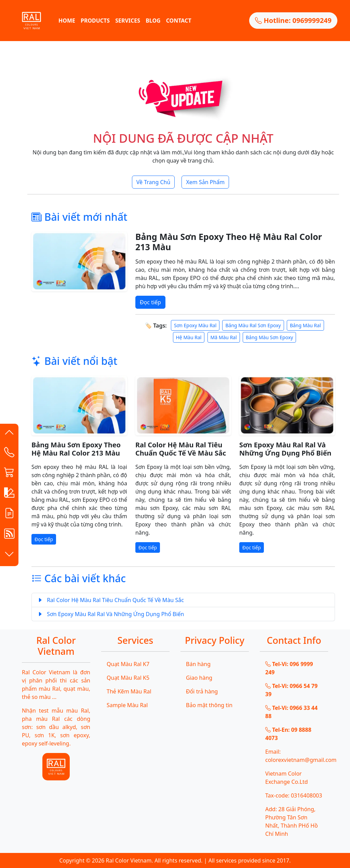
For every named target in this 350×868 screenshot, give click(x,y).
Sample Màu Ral (127, 705)
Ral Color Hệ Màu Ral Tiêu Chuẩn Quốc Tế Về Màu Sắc (181, 449)
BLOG (153, 21)
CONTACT (179, 21)
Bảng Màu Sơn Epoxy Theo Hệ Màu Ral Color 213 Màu (229, 242)
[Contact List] (9, 454)
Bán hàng (198, 664)
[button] (9, 434)
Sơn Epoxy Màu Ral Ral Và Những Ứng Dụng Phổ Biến (285, 449)
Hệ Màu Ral (189, 337)
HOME (67, 21)
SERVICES (128, 21)
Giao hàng (199, 678)
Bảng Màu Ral (305, 325)
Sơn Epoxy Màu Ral (195, 325)
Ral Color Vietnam (129, 860)
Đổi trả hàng (202, 691)
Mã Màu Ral (224, 337)
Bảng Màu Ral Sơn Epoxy (253, 325)
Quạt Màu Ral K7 (128, 664)
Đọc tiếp (150, 302)
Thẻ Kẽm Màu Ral (129, 691)
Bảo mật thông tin (209, 705)
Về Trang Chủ (153, 182)
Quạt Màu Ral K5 (128, 678)
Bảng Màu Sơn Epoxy (269, 337)
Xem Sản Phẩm (205, 182)
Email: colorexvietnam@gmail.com (297, 756)
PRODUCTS (95, 21)
